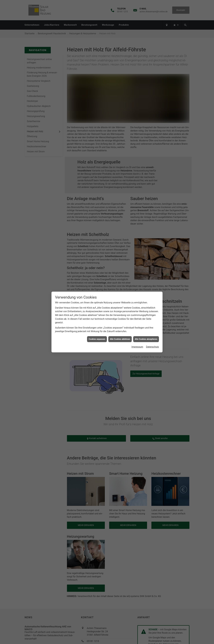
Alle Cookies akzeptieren (146, 339)
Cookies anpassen (97, 339)
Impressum (137, 347)
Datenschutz (152, 347)
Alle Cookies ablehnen (120, 339)
